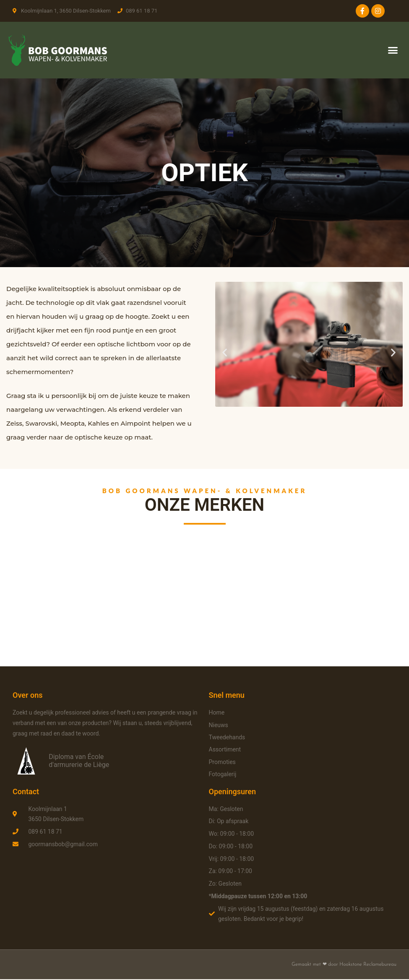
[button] (393, 50)
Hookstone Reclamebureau (368, 965)
